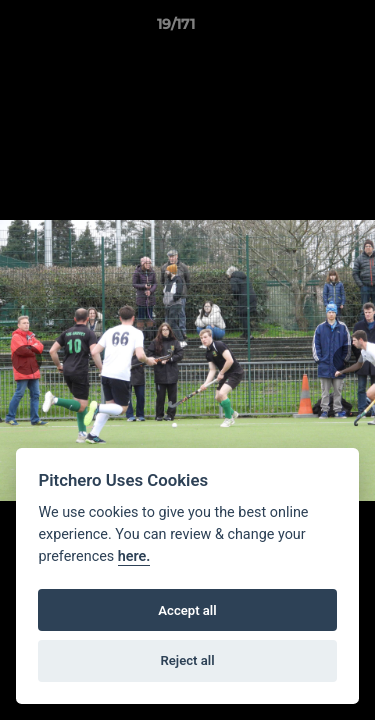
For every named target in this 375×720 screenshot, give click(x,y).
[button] (303, 29)
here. (134, 556)
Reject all (187, 660)
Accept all (187, 610)
